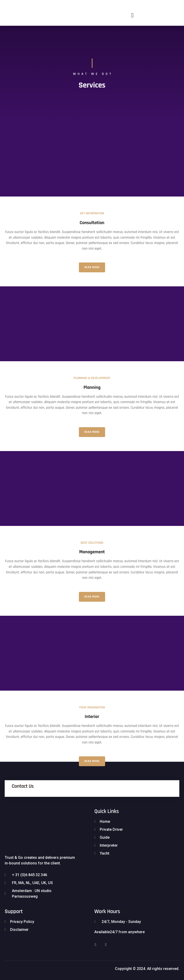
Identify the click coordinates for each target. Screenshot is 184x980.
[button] (132, 15)
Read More (92, 267)
